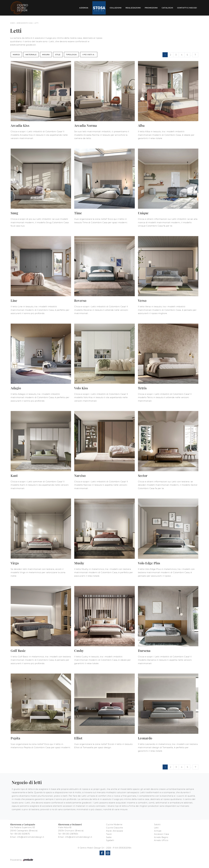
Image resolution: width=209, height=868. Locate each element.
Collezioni (116, 8)
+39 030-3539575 (22, 834)
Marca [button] (16, 55)
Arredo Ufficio (161, 840)
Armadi (158, 831)
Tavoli (109, 834)
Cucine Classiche (114, 828)
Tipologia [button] (71, 55)
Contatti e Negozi (187, 8)
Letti (36, 23)
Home (12, 23)
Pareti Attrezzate (115, 831)
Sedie (109, 837)
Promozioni (151, 8)
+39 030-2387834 (70, 834)
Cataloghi (167, 8)
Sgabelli (110, 840)
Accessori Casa (161, 834)
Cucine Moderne (114, 825)
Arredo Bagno (161, 837)
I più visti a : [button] (89, 55)
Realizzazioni (133, 8)
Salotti (157, 825)
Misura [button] (46, 55)
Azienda (84, 8)
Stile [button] (58, 55)
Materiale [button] (31, 55)
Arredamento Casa (25, 23)
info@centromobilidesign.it (31, 837)
